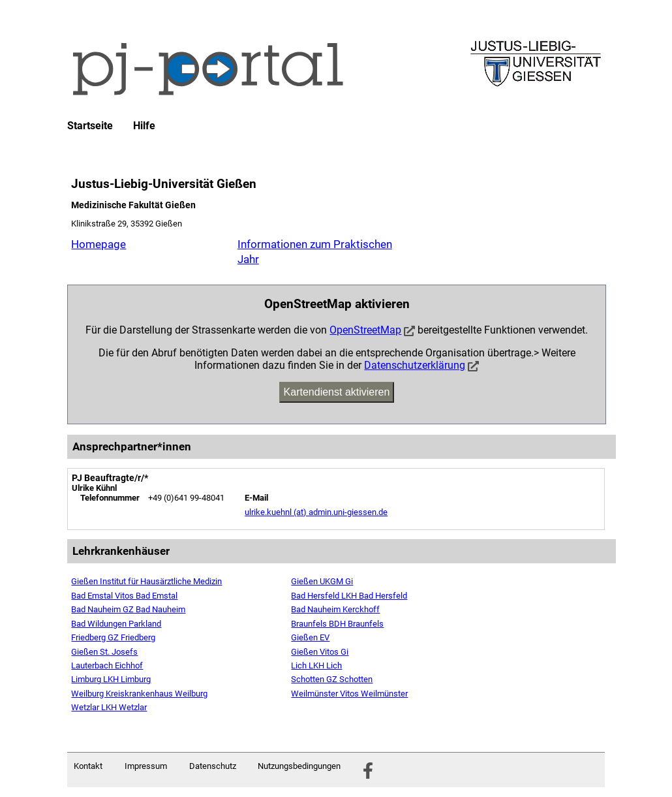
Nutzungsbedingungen (299, 766)
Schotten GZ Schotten (332, 679)
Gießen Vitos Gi (320, 652)
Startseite (90, 126)
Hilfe (144, 126)
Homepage (99, 244)
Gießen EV (310, 637)
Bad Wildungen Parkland (116, 624)
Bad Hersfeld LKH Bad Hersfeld (349, 596)
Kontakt (88, 766)
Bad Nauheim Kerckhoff (335, 609)
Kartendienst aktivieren (337, 392)
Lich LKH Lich (316, 665)
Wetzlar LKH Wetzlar (109, 707)
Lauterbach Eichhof (107, 665)
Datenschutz (213, 766)
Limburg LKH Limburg (111, 679)
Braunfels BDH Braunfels (337, 624)
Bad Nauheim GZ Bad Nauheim (128, 609)
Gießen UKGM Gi (322, 581)
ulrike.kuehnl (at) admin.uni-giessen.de (316, 512)
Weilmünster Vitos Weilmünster (349, 694)
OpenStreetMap (365, 330)
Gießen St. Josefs (104, 652)
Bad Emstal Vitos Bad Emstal (124, 596)
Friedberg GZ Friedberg (113, 637)
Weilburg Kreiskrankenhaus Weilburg (139, 694)
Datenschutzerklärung (415, 365)
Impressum (146, 766)
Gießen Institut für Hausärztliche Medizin (146, 581)
